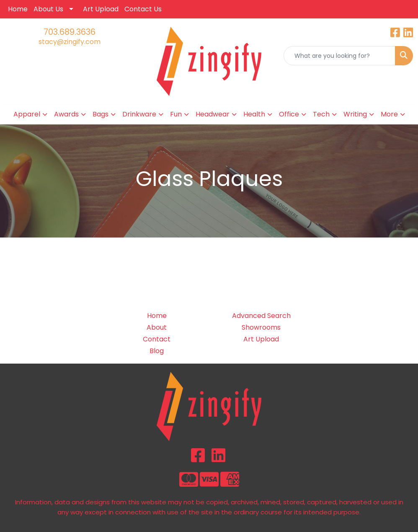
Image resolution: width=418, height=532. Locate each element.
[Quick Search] (339, 56)
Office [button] (289, 114)
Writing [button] (355, 114)
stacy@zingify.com (70, 42)
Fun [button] (176, 114)
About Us (48, 9)
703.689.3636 (70, 32)
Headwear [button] (213, 114)
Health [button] (254, 114)
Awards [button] (66, 114)
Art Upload (101, 9)
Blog (157, 351)
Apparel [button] (27, 114)
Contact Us (143, 9)
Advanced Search (261, 316)
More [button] (389, 114)
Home (18, 9)
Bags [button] (101, 114)
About (157, 327)
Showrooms (261, 327)
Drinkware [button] (139, 114)
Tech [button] (321, 114)
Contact (157, 339)
